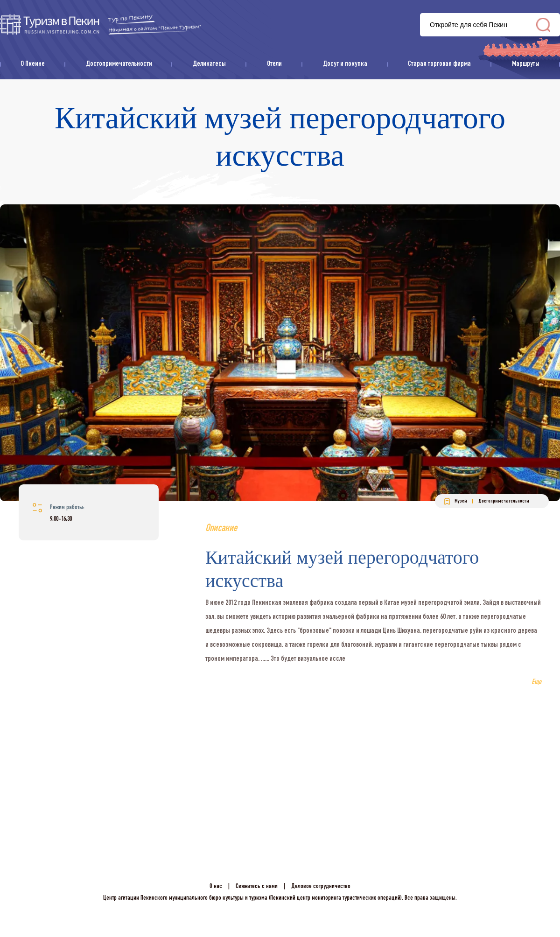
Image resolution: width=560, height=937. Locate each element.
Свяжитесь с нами (257, 887)
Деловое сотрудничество (321, 887)
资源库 (101, 24)
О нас (216, 887)
